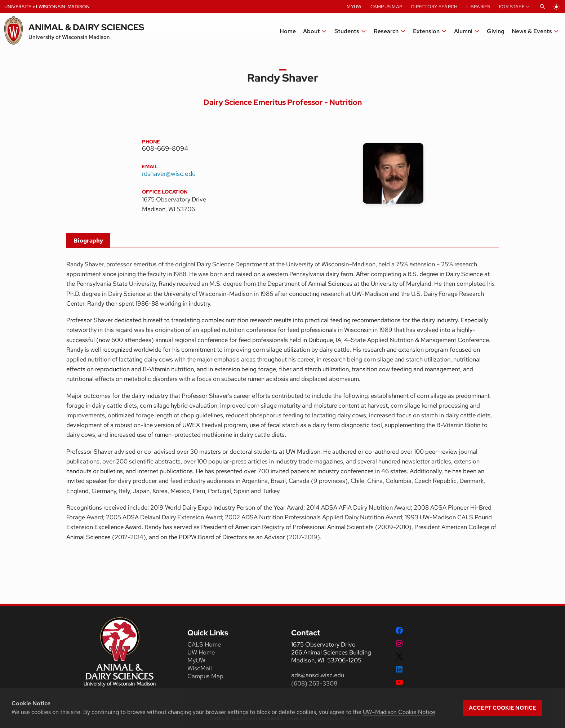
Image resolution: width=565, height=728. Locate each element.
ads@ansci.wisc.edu (318, 675)
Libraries (478, 7)
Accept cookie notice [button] (502, 708)
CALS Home (204, 644)
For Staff (512, 7)
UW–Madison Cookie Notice (399, 712)
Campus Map (387, 7)
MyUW (354, 7)
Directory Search (434, 7)
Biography (88, 241)
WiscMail (200, 668)
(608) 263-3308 (315, 683)
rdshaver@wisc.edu (169, 174)
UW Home (201, 652)
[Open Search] (543, 7)
